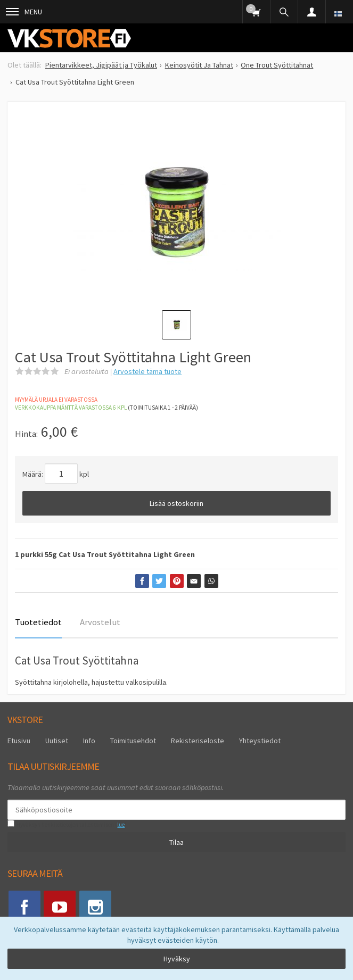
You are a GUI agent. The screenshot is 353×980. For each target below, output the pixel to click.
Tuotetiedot (38, 622)
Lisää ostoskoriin (176, 503)
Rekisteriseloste (198, 741)
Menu (24, 12)
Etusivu (19, 741)
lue (121, 825)
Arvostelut (100, 622)
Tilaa (176, 842)
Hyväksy (177, 959)
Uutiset (57, 741)
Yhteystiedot (260, 741)
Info (89, 741)
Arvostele (147, 371)
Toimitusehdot (133, 741)
